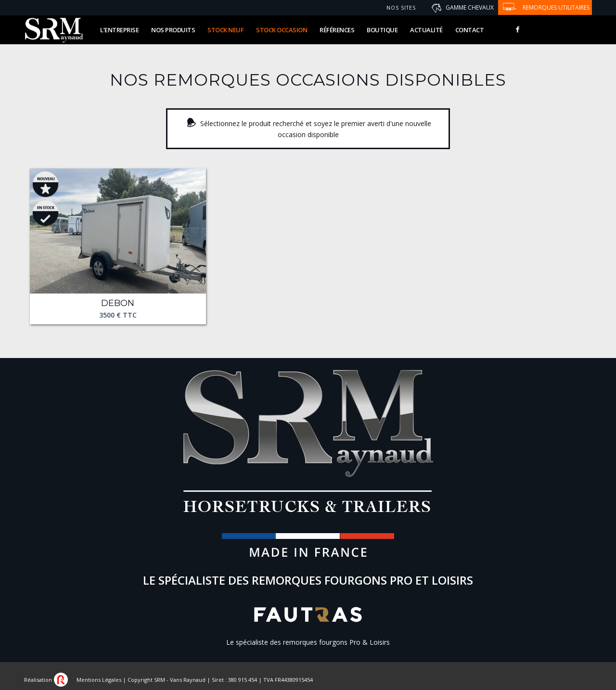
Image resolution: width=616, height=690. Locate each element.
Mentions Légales (99, 680)
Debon (118, 304)
